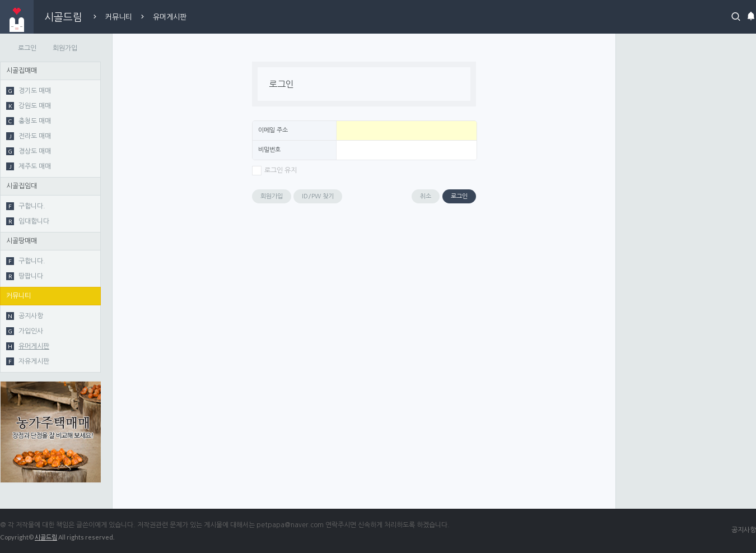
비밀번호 (269, 150)
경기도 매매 (29, 91)
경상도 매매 (29, 151)
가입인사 (25, 331)
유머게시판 (170, 17)
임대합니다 (28, 221)
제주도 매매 (29, 166)
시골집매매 (22, 71)
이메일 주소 (273, 130)
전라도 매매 (29, 136)
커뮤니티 (119, 17)
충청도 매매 (29, 121)
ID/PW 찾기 (318, 196)
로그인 (27, 48)
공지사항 (25, 316)
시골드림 (63, 17)
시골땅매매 (22, 241)
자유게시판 (28, 361)
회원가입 (65, 48)
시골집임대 (22, 186)
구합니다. (26, 206)
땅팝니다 (25, 276)
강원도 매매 (29, 106)
